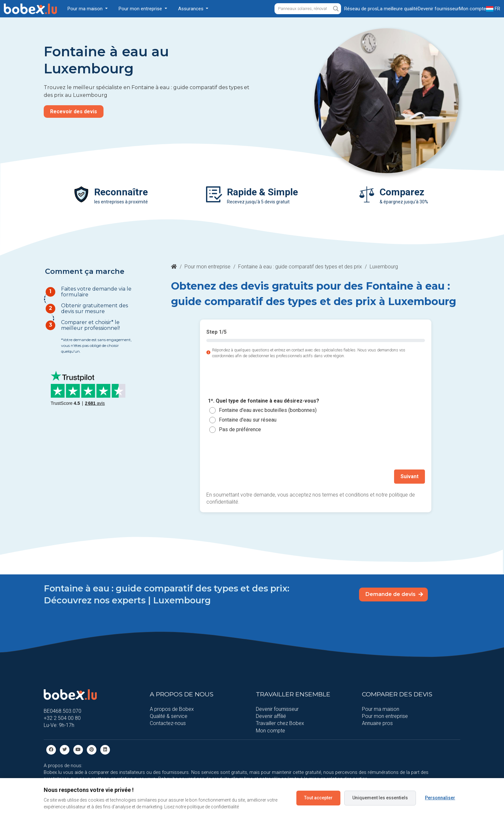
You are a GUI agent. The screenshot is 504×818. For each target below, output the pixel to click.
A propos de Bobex (172, 709)
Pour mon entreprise (207, 267)
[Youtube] (78, 749)
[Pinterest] (92, 749)
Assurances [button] (191, 9)
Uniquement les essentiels (380, 798)
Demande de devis (394, 594)
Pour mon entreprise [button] (141, 9)
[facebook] (51, 749)
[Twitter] (65, 749)
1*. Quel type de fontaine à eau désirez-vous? (264, 401)
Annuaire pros (377, 723)
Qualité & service (169, 716)
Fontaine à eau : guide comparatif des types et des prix (300, 267)
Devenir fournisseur (277, 709)
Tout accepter (318, 798)
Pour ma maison (381, 709)
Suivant (410, 476)
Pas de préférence (240, 429)
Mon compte (270, 731)
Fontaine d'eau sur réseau (248, 420)
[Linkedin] (105, 749)
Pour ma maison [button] (86, 9)
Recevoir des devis (74, 112)
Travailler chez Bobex (280, 723)
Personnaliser (440, 798)
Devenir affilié (271, 716)
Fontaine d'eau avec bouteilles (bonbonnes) (268, 410)
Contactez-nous (168, 723)
